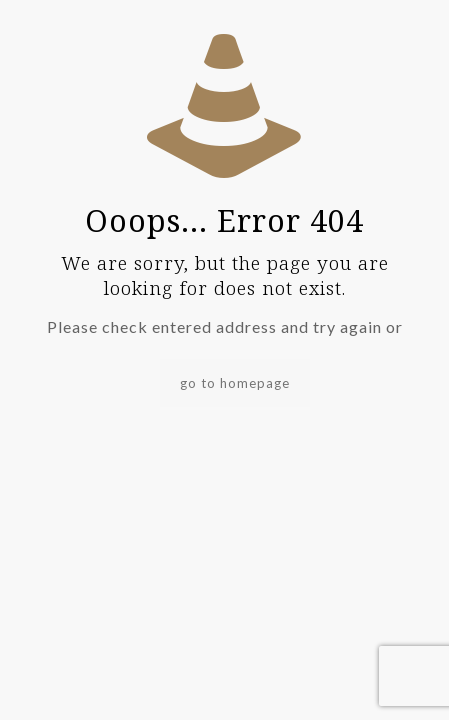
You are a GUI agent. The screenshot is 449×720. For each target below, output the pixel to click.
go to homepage (235, 383)
